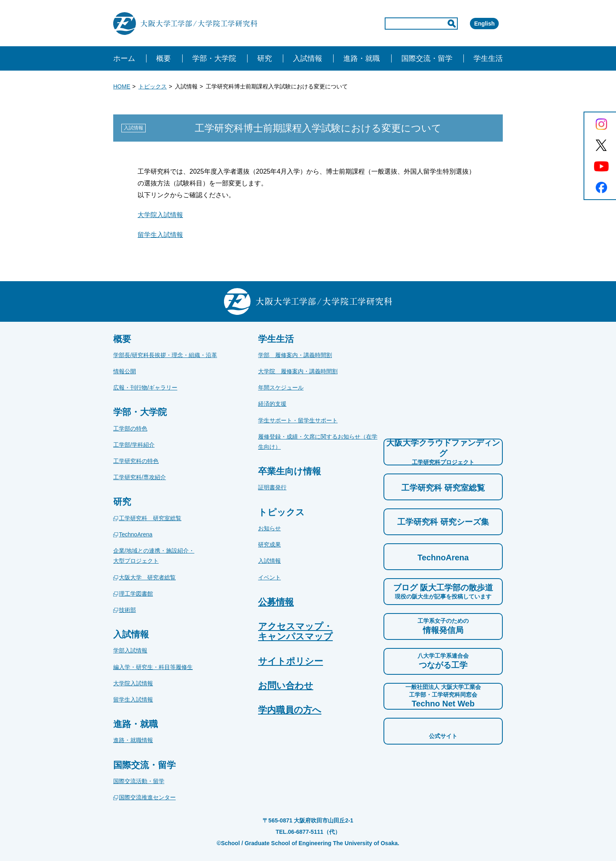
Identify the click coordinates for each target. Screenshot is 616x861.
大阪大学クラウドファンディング (443, 452)
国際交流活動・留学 (139, 781)
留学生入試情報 (160, 235)
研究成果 (269, 545)
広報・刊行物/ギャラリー (145, 387)
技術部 (127, 610)
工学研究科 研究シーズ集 (443, 522)
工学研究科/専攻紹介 (140, 477)
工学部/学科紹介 (134, 445)
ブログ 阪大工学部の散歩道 (443, 592)
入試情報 (269, 561)
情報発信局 (443, 626)
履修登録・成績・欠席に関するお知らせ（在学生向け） (318, 442)
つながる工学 (443, 661)
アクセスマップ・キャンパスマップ (295, 631)
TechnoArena (136, 534)
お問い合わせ (286, 686)
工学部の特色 (130, 428)
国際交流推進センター (147, 797)
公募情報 (276, 602)
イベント (269, 577)
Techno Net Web (443, 695)
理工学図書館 (136, 594)
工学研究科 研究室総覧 (150, 518)
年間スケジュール (281, 387)
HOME (122, 86)
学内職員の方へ (290, 710)
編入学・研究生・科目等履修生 (153, 667)
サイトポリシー (291, 661)
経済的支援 (272, 404)
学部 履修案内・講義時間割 (295, 355)
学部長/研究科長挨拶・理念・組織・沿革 (165, 355)
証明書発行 (272, 487)
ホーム (124, 58)
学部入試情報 (130, 650)
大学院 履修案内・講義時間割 (298, 371)
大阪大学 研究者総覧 (147, 577)
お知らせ (269, 528)
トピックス (153, 86)
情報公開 (125, 371)
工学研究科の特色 (136, 461)
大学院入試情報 (160, 215)
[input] (387, 24)
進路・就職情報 (133, 740)
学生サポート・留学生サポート (298, 420)
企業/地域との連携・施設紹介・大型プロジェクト (154, 556)
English (473, 24)
